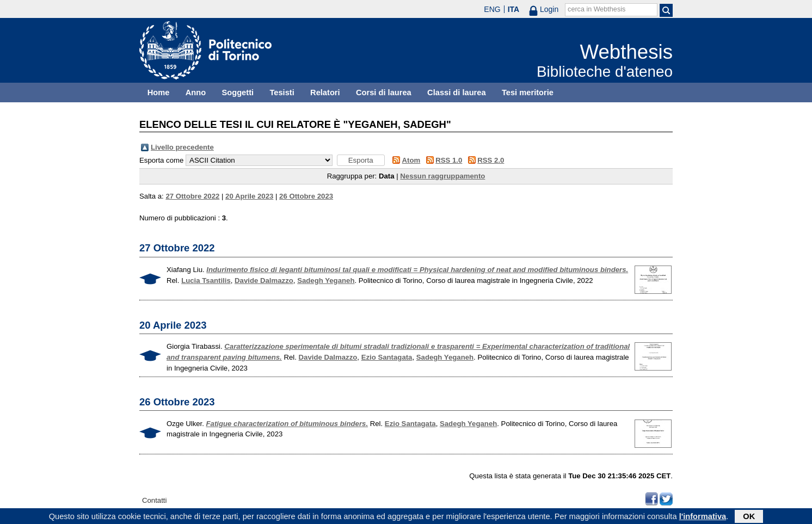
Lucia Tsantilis (206, 281)
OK (749, 517)
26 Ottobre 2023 (306, 196)
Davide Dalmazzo (264, 281)
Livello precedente (182, 147)
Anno (196, 93)
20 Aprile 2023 (249, 196)
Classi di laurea (457, 93)
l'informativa (703, 517)
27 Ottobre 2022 (192, 196)
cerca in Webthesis (596, 9)
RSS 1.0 (449, 160)
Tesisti (282, 93)
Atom (411, 160)
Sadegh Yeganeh (326, 281)
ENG (492, 9)
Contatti (154, 500)
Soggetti (238, 93)
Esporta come (161, 160)
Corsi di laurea (384, 93)
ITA (514, 9)
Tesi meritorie (528, 93)
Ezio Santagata (387, 357)
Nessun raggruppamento (442, 176)
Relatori (325, 93)
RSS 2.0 (491, 160)
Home (159, 93)
